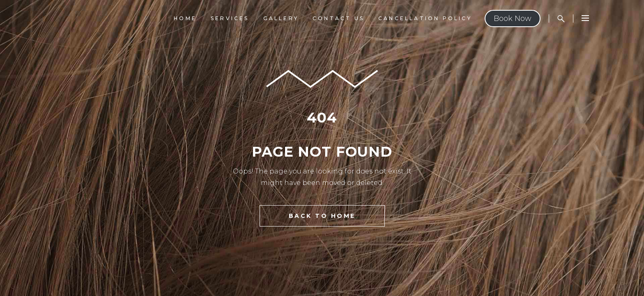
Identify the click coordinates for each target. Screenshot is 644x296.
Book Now (513, 18)
